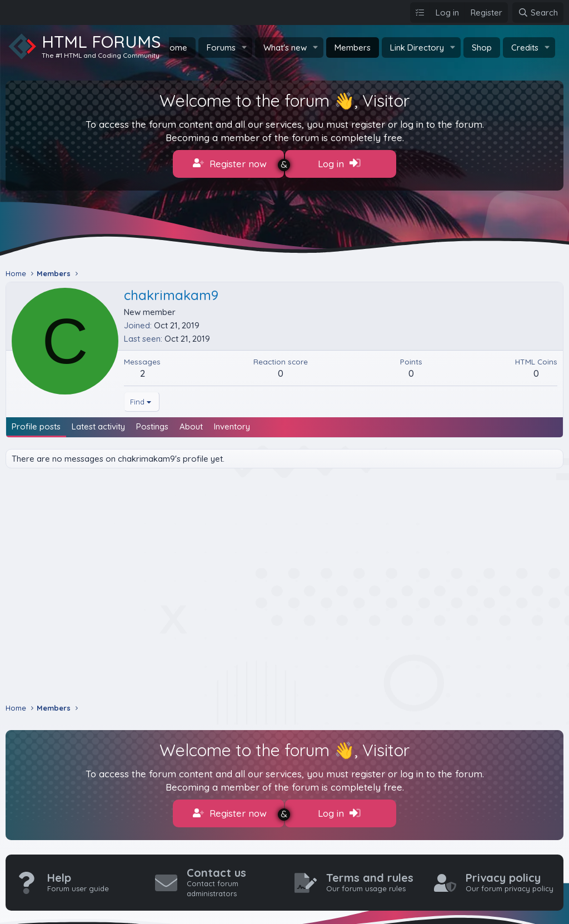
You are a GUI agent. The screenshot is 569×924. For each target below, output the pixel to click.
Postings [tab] (152, 422)
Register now (230, 163)
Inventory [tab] (232, 422)
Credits (525, 48)
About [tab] (191, 422)
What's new (285, 48)
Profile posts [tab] (36, 422)
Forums (221, 48)
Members (353, 48)
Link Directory (417, 48)
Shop (482, 48)
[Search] (538, 13)
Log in (339, 163)
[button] (244, 48)
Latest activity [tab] (98, 422)
